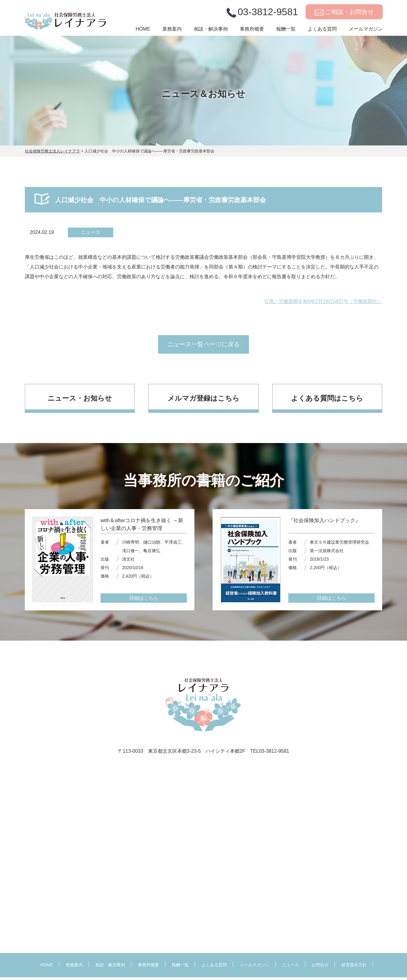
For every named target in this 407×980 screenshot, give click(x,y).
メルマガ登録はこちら (203, 401)
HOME (143, 32)
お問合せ (320, 968)
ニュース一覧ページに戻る (204, 346)
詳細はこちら (144, 601)
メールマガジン (366, 32)
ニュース (290, 968)
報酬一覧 (286, 32)
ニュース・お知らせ (80, 401)
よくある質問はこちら (327, 401)
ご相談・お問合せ (349, 15)
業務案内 (172, 32)
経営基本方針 (354, 968)
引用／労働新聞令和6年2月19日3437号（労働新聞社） (323, 301)
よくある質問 (322, 32)
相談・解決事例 (211, 32)
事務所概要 (252, 32)
